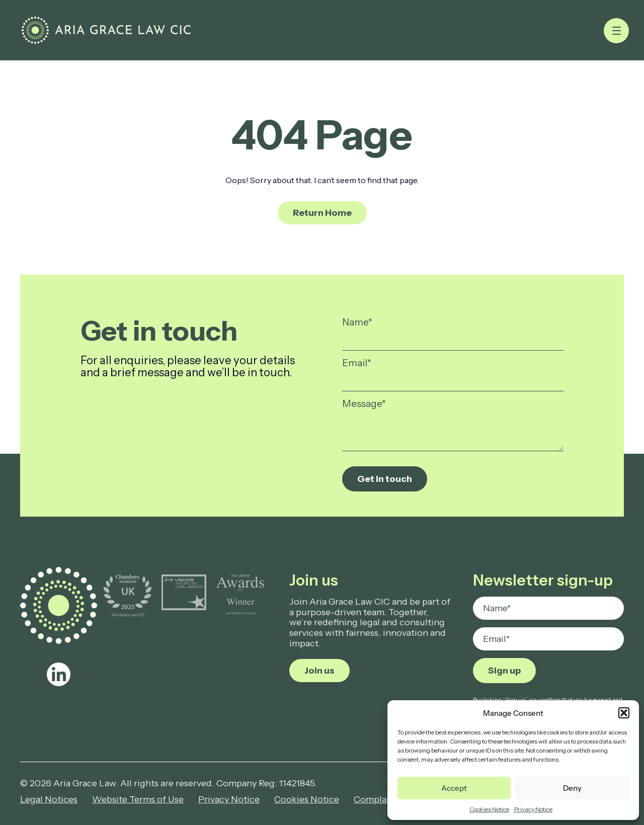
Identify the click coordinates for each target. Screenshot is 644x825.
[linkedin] (59, 674)
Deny (572, 788)
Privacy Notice (533, 809)
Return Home (322, 213)
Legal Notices (49, 799)
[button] (624, 713)
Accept (454, 788)
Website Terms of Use (138, 799)
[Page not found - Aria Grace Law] (106, 30)
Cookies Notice (489, 809)
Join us (319, 671)
